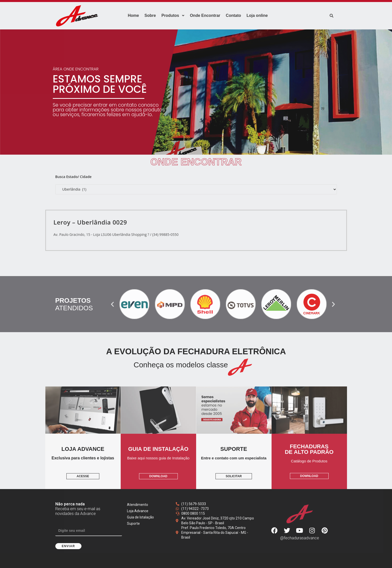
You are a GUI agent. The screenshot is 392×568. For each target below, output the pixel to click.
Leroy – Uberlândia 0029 (90, 222)
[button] (112, 304)
